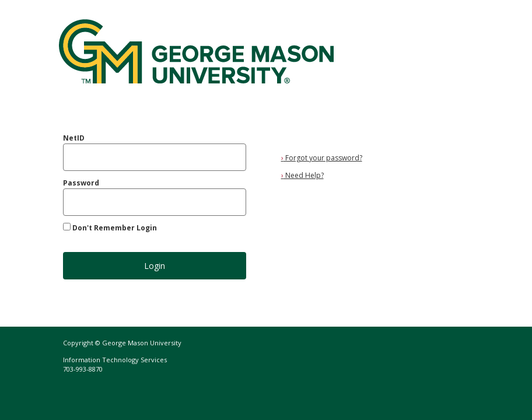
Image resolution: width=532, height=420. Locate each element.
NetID (74, 138)
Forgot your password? (322, 158)
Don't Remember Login (115, 228)
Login (155, 266)
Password (81, 183)
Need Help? (302, 175)
